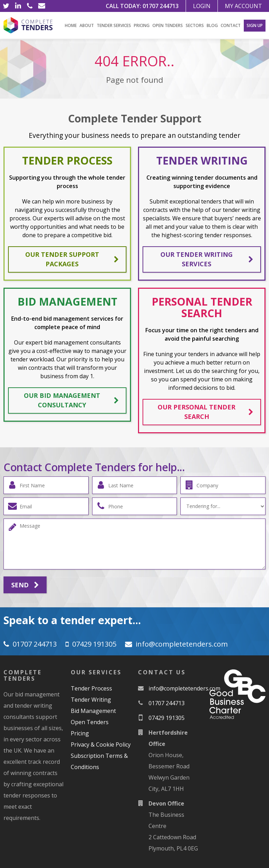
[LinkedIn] (18, 6)
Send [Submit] (25, 585)
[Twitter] (6, 6)
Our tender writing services (207, 259)
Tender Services (114, 25)
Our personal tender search (205, 412)
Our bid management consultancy (71, 400)
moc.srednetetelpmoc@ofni (182, 644)
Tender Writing (91, 700)
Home (71, 25)
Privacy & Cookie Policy (101, 745)
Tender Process (91, 688)
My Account (243, 6)
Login (202, 6)
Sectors (195, 25)
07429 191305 (94, 644)
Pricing (142, 25)
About (87, 25)
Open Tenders (168, 25)
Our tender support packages (72, 259)
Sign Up (255, 25)
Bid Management (93, 711)
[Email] (42, 6)
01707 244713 (161, 6)
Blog (212, 25)
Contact (231, 25)
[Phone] (30, 6)
